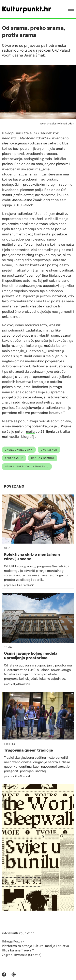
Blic (7, 549)
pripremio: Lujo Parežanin (19, 585)
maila (30, 432)
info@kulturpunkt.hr (18, 933)
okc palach (49, 450)
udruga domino (43, 458)
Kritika (10, 744)
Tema (8, 647)
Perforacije (14, 458)
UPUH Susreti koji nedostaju (27, 467)
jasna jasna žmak (19, 450)
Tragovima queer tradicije (29, 751)
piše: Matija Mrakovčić (17, 684)
